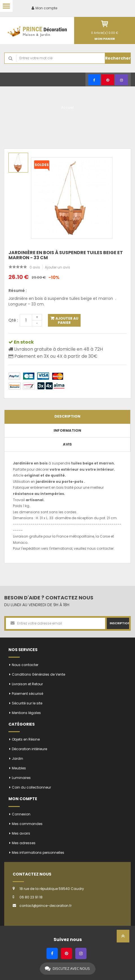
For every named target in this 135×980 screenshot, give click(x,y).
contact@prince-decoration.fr (46, 906)
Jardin (17, 759)
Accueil (67, 107)
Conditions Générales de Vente (38, 674)
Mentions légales (26, 713)
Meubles (19, 768)
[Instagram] (121, 80)
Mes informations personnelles (38, 853)
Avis (67, 444)
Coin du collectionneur (31, 787)
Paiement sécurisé (27, 694)
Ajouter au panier (67, 320)
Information (67, 430)
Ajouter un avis (57, 267)
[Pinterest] (108, 80)
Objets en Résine (26, 739)
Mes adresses (24, 843)
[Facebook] (94, 80)
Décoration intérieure (29, 749)
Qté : (13, 320)
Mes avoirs (21, 833)
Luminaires (21, 778)
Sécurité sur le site (27, 703)
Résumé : (18, 291)
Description (67, 416)
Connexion (21, 814)
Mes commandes (27, 824)
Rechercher (118, 58)
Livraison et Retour (27, 684)
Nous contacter (25, 665)
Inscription (119, 623)
